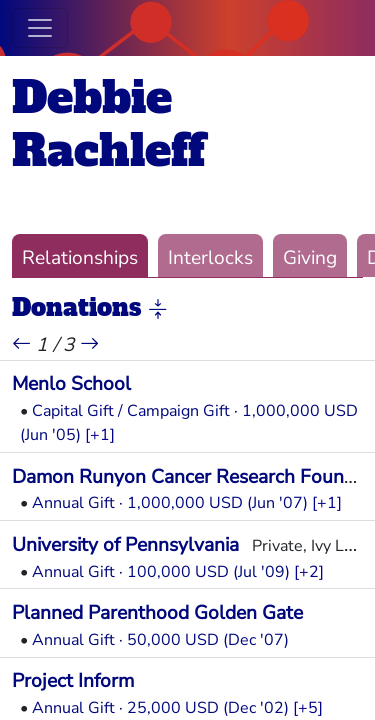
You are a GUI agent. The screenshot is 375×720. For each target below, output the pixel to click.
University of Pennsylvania (125, 545)
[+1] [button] (100, 435)
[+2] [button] (309, 572)
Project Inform (73, 681)
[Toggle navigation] (40, 28)
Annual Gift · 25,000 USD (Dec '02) (160, 708)
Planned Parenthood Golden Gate (157, 613)
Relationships (80, 258)
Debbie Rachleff (108, 124)
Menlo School (71, 384)
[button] (158, 309)
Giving (310, 258)
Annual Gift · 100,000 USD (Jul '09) (161, 572)
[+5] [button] (308, 708)
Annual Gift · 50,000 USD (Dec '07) (160, 640)
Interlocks (210, 258)
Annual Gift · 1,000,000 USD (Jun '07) (170, 503)
